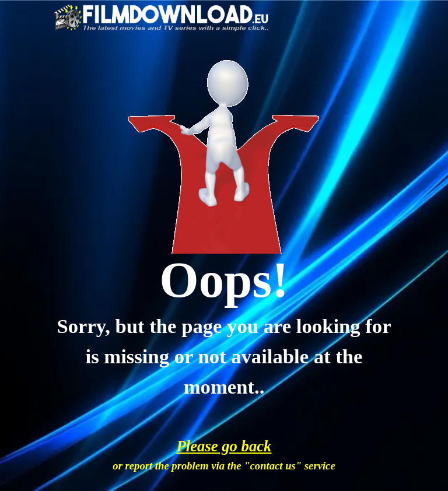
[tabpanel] (224, 280)
